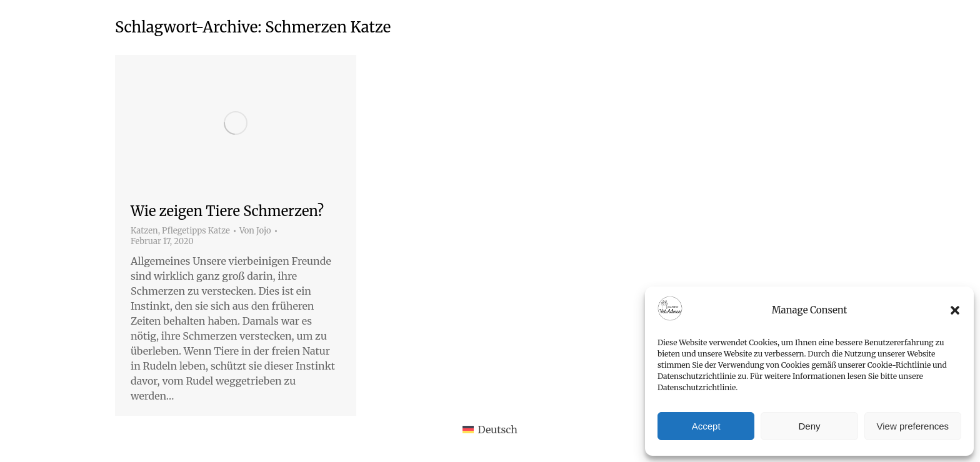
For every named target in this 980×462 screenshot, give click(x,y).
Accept (706, 426)
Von (255, 231)
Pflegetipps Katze (196, 231)
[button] (955, 310)
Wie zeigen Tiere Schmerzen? (227, 211)
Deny (809, 426)
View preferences (913, 426)
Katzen (144, 231)
